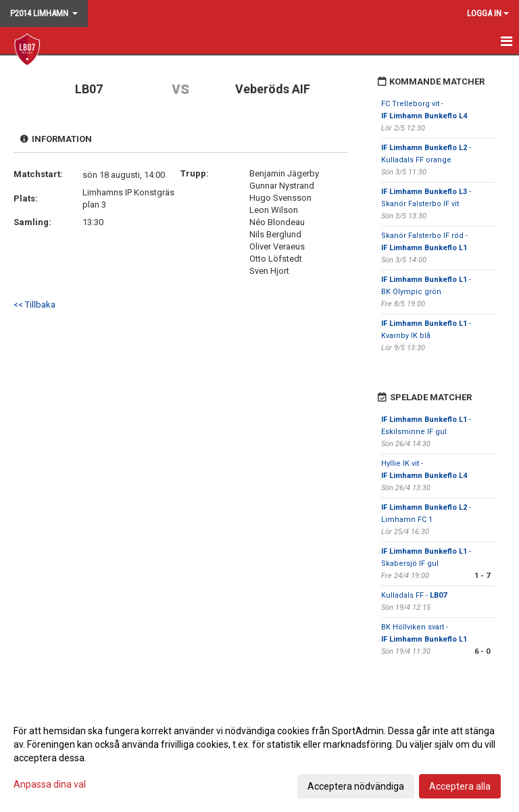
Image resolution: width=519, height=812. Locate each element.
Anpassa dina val (50, 784)
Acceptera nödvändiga (356, 786)
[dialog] (259, 758)
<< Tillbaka (34, 305)
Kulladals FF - (414, 595)
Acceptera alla (460, 786)
